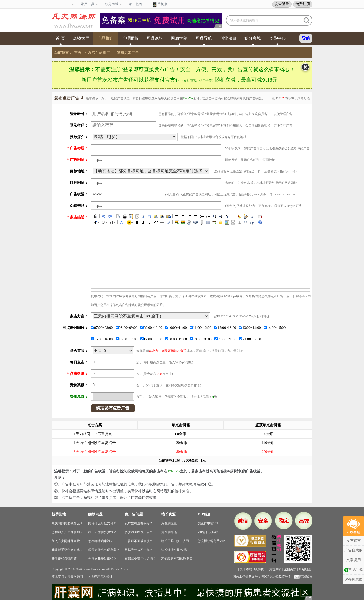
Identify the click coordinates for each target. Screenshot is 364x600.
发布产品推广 (99, 53)
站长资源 (168, 514)
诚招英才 (290, 569)
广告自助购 (354, 550)
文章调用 (354, 560)
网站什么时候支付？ (102, 523)
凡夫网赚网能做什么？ (67, 523)
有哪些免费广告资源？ (140, 559)
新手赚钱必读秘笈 (64, 559)
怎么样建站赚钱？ (101, 541)
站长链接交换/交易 (174, 550)
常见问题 (354, 570)
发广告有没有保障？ (139, 523)
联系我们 (260, 569)
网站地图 (305, 569)
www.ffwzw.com (94, 569)
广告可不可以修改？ (139, 541)
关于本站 (246, 569)
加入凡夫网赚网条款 (66, 541)
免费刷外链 (169, 532)
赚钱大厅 (81, 38)
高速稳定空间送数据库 (177, 559)
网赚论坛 (155, 38)
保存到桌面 (354, 579)
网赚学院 (179, 38)
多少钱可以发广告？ (139, 532)
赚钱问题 (95, 514)
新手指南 (59, 514)
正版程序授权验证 (100, 577)
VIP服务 (204, 514)
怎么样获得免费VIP (211, 541)
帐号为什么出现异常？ (104, 550)
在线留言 (303, 577)
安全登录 (282, 4)
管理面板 (130, 38)
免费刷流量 (169, 523)
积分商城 (253, 38)
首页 (78, 53)
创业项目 (228, 38)
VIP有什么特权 (208, 532)
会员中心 (277, 38)
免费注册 (303, 4)
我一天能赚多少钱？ (102, 532)
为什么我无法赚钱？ (102, 559)
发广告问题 (134, 514)
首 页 (60, 38)
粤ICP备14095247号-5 (276, 577)
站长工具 (167, 541)
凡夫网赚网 (75, 577)
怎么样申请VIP (208, 523)
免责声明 (275, 569)
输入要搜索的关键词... (245, 20)
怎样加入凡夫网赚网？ (67, 532)
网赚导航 (204, 38)
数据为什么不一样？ (139, 550)
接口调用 (183, 541)
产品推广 (106, 38)
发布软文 (354, 541)
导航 (306, 38)
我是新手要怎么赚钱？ (67, 550)
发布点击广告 (128, 53)
